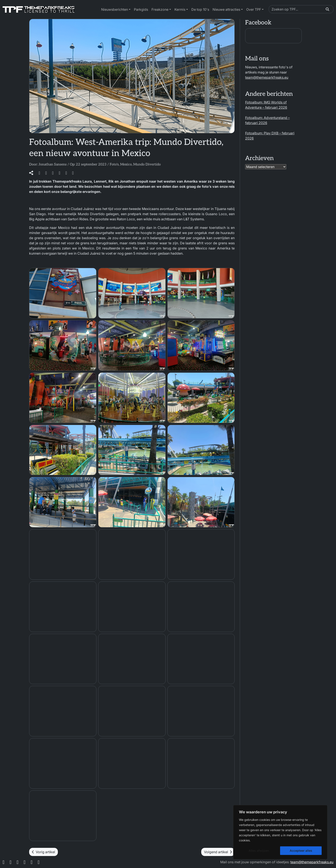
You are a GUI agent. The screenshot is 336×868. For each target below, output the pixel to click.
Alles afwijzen (259, 851)
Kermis (180, 9)
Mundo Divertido (147, 164)
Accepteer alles (301, 851)
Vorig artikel (43, 852)
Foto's (114, 164)
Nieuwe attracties (226, 9)
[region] (280, 832)
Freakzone (160, 9)
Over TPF (254, 9)
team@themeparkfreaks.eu (267, 77)
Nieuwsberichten (115, 9)
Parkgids (141, 9)
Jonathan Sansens (53, 164)
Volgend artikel (218, 852)
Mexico (126, 164)
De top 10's (200, 9)
